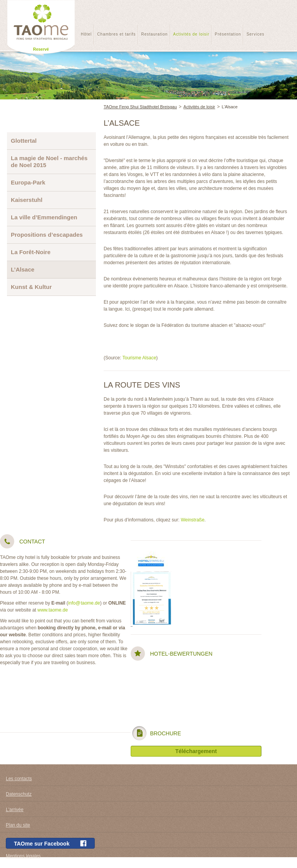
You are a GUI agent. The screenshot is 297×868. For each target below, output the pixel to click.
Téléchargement (196, 751)
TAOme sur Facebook (50, 843)
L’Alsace (230, 107)
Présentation (228, 34)
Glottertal (24, 141)
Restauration (154, 34)
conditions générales (27, 841)
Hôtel (86, 34)
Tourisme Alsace (139, 358)
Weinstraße (192, 520)
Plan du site (18, 825)
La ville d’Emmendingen (44, 217)
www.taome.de (53, 610)
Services (255, 34)
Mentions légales (23, 856)
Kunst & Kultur (31, 287)
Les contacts (19, 779)
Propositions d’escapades (47, 235)
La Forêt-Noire (31, 252)
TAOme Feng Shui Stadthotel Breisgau (140, 107)
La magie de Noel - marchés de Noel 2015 (49, 161)
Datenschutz (19, 794)
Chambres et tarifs (116, 34)
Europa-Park (28, 182)
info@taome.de (84, 603)
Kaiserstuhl (27, 200)
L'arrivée (15, 810)
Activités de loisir (191, 34)
